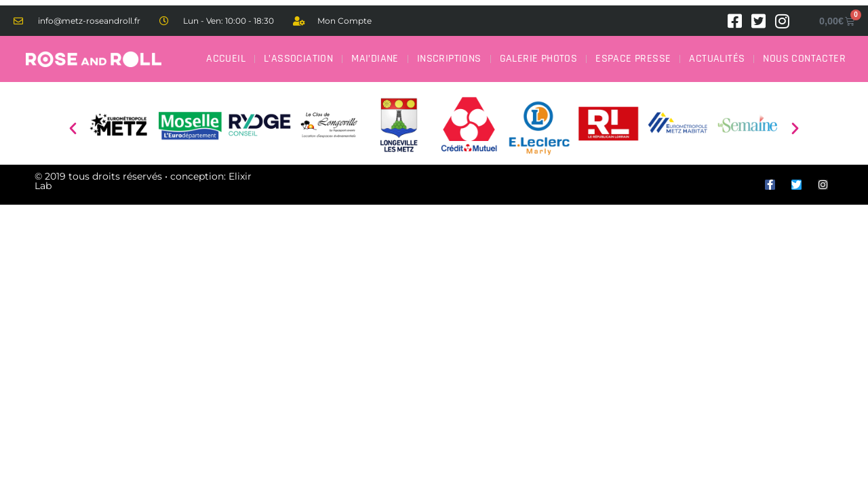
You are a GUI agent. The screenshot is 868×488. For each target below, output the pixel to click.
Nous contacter (804, 59)
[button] (73, 128)
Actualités (717, 59)
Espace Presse (633, 59)
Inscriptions (449, 59)
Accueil (226, 59)
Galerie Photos (539, 59)
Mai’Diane (375, 59)
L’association (298, 59)
